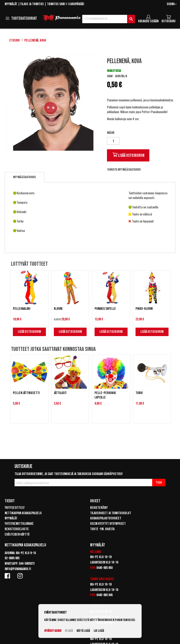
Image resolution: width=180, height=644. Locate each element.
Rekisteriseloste (17, 529)
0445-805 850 (105, 568)
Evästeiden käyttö (17, 535)
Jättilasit (60, 393)
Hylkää (69, 631)
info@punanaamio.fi (18, 569)
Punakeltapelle (105, 309)
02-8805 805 (12, 558)
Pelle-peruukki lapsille (105, 395)
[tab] (24, 177)
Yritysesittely (15, 508)
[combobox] (109, 19)
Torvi (139, 393)
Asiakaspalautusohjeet (106, 518)
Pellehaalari (22, 309)
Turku (94, 579)
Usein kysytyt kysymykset (108, 524)
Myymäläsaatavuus (24, 177)
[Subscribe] (159, 483)
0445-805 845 (105, 595)
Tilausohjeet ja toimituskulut (111, 513)
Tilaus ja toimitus (32, 4)
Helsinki (96, 552)
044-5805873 (27, 564)
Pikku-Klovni (144, 309)
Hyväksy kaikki (53, 631)
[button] (172, 4)
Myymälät (11, 4)
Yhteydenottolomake (19, 524)
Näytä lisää (83, 631)
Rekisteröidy (99, 508)
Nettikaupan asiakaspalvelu (23, 513)
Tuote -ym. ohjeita (102, 529)
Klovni (58, 309)
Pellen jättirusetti (26, 393)
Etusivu (15, 40)
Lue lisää (99, 631)
